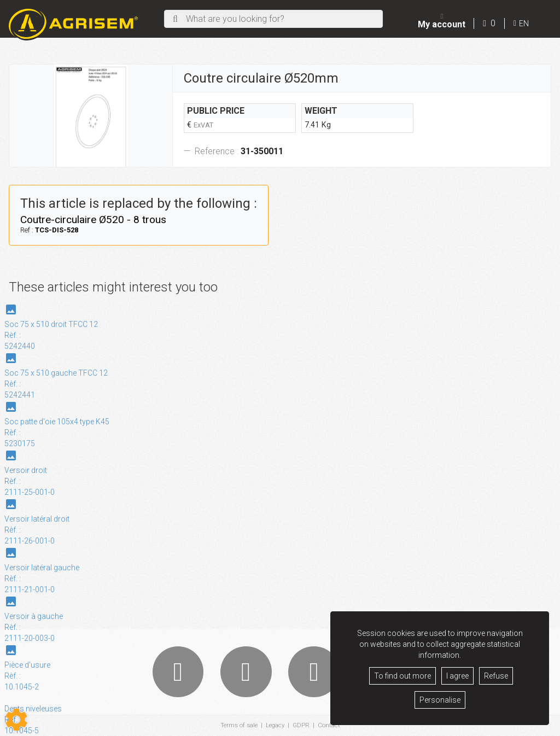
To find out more (402, 676)
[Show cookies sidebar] (16, 720)
